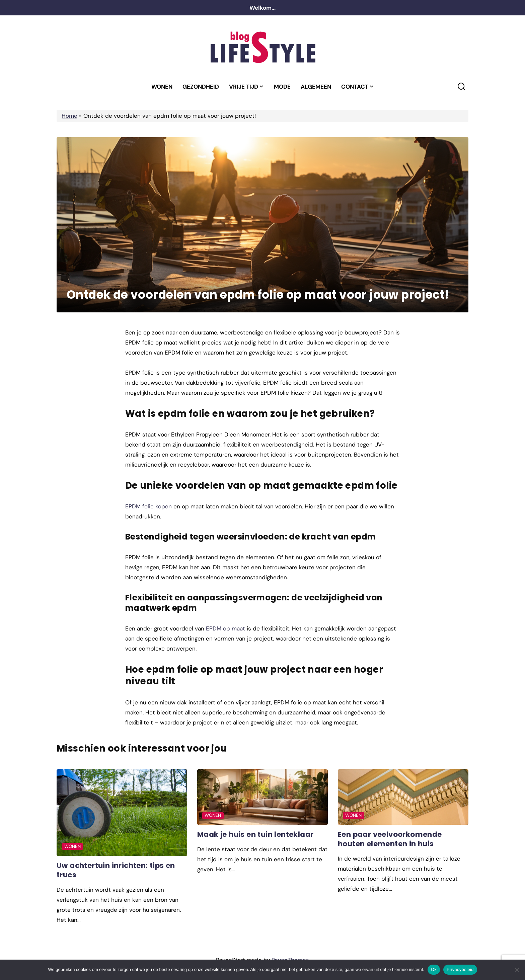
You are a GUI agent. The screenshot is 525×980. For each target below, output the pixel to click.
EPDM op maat (226, 628)
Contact (355, 87)
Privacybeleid (460, 969)
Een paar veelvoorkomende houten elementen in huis (390, 839)
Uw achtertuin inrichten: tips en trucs (117, 870)
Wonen (162, 87)
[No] (517, 970)
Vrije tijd (244, 87)
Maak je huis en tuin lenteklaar (256, 834)
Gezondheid (201, 87)
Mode (282, 87)
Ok (434, 969)
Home (69, 116)
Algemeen (316, 87)
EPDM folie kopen (148, 506)
